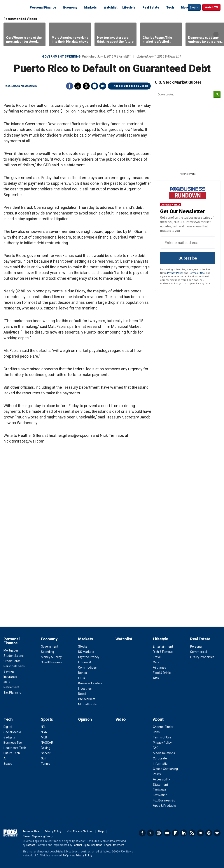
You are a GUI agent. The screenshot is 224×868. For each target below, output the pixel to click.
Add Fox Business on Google (131, 86)
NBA (44, 732)
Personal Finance (43, 7)
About (158, 719)
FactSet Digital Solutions (88, 845)
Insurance (10, 677)
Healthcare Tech (15, 748)
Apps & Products (164, 806)
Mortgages (11, 650)
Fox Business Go (164, 800)
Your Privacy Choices (80, 831)
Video (121, 719)
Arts (156, 678)
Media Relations (164, 753)
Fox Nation (160, 795)
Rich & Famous (163, 652)
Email (103, 86)
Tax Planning (12, 692)
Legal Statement (114, 845)
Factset (31, 845)
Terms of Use (197, 273)
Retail (82, 694)
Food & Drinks (162, 673)
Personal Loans (14, 666)
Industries (85, 689)
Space (8, 764)
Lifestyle (129, 7)
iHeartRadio (217, 833)
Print (94, 86)
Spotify (209, 833)
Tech (170, 7)
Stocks (83, 647)
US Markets (86, 652)
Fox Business (14, 7)
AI (5, 758)
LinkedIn (184, 833)
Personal (196, 647)
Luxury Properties (202, 657)
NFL (43, 727)
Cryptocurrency (89, 657)
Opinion (85, 719)
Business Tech (13, 743)
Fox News (159, 790)
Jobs (156, 732)
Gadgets (9, 737)
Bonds (82, 673)
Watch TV (211, 7)
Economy (70, 7)
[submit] (217, 95)
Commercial (199, 652)
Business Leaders (90, 683)
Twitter (78, 86)
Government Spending (61, 56)
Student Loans (14, 656)
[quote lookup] (184, 95)
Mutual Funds (87, 704)
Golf (44, 758)
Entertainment (163, 647)
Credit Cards (12, 661)
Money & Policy (51, 657)
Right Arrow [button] (216, 34)
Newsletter (200, 833)
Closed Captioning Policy (38, 836)
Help (101, 831)
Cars (156, 662)
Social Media (12, 732)
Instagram (159, 833)
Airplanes (159, 668)
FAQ (156, 748)
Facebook (70, 86)
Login (194, 7)
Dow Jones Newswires (20, 86)
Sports (47, 719)
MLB (44, 737)
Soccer (46, 753)
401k (7, 682)
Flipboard (175, 833)
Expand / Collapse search (183, 8)
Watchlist (111, 7)
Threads (86, 86)
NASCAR (47, 743)
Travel (157, 657)
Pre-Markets (87, 699)
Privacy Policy (175, 273)
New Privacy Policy (81, 856)
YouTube (167, 833)
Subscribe (188, 258)
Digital (8, 727)
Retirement (11, 687)
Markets (90, 7)
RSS (192, 833)
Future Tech (12, 753)
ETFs (81, 678)
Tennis (45, 764)
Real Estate (151, 7)
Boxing (46, 748)
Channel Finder (163, 727)
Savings (9, 671)
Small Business (51, 662)
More (185, 7)
